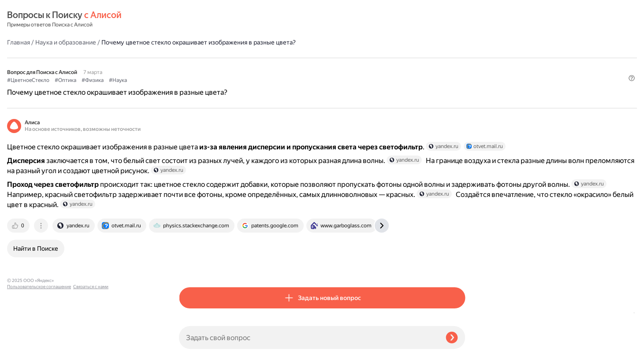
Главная (190, 19)
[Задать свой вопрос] (309, 337)
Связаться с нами (25, 346)
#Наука (290, 67)
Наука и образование (238, 19)
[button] (460, 81)
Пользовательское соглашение (39, 339)
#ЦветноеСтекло (200, 67)
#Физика (264, 67)
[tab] (191, 256)
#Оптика (237, 67)
